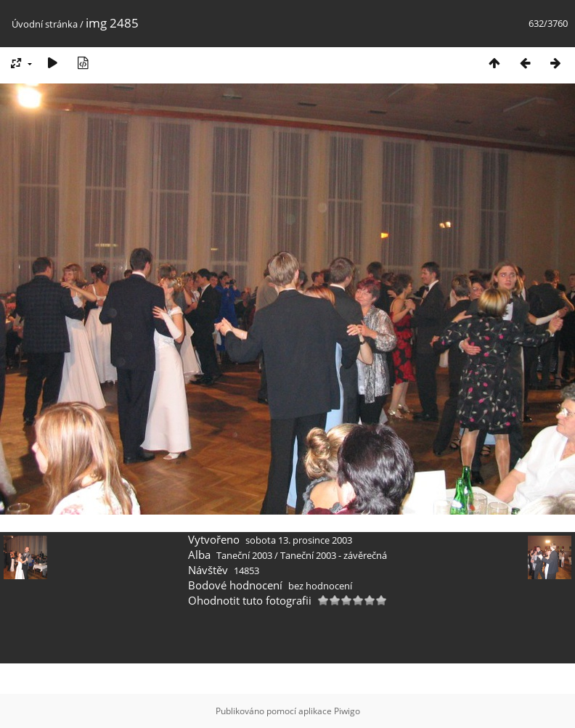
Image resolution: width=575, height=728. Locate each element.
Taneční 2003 (244, 555)
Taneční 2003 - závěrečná (334, 555)
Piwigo (347, 711)
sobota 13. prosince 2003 (299, 540)
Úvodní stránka (45, 24)
